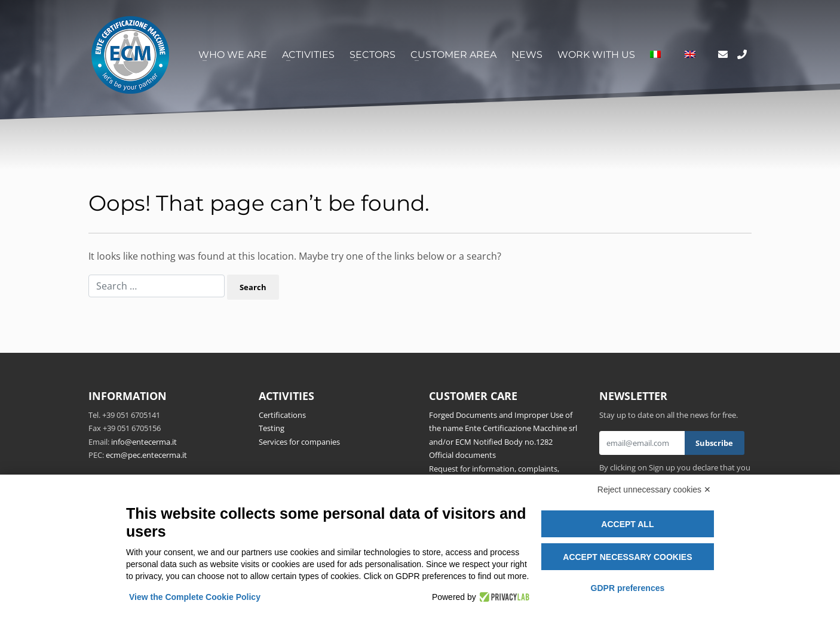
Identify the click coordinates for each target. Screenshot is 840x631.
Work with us (596, 55)
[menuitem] (655, 55)
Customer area (453, 55)
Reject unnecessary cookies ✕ (654, 490)
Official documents (462, 455)
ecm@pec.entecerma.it (146, 455)
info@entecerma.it (144, 442)
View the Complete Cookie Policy (195, 597)
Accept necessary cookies (627, 557)
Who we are (233, 55)
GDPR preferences (628, 588)
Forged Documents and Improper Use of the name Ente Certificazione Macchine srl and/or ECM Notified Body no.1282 (503, 428)
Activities (308, 55)
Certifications (282, 415)
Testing (272, 428)
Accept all (627, 524)
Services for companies (299, 442)
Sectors (373, 55)
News (527, 55)
